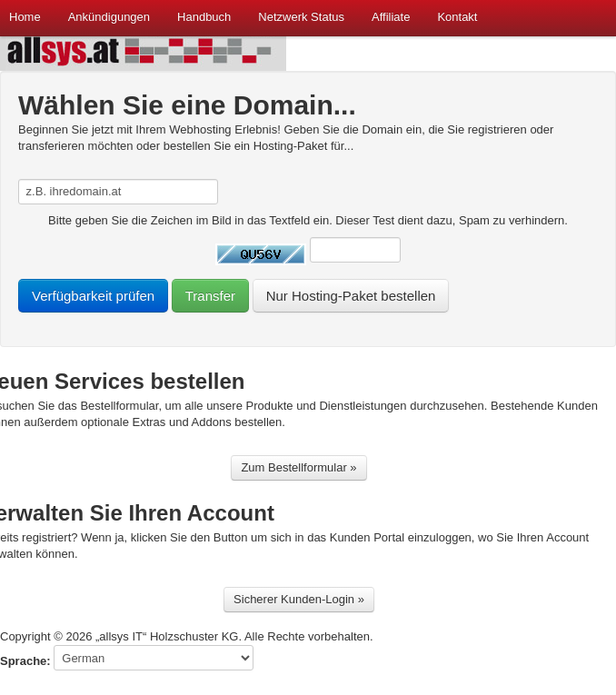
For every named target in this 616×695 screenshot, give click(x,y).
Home (25, 17)
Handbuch (204, 17)
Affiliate (391, 17)
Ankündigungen (109, 17)
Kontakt (457, 17)
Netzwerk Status (301, 17)
